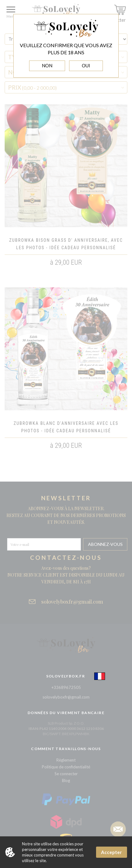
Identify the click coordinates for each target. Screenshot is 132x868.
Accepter (111, 852)
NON (47, 65)
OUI (86, 65)
